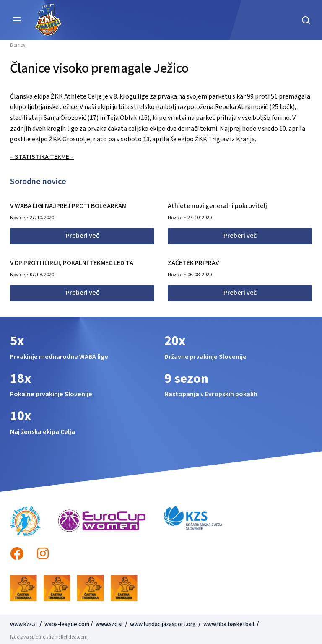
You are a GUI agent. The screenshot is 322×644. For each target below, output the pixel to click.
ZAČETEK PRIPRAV (193, 263)
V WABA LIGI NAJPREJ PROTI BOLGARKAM (68, 206)
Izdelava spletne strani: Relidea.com (49, 637)
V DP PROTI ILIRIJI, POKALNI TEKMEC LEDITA (72, 263)
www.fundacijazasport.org (163, 624)
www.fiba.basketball (229, 624)
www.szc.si (110, 624)
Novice (17, 218)
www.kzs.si (24, 624)
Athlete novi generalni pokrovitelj (217, 206)
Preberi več (82, 236)
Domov (18, 45)
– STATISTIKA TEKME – (42, 157)
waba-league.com (67, 624)
